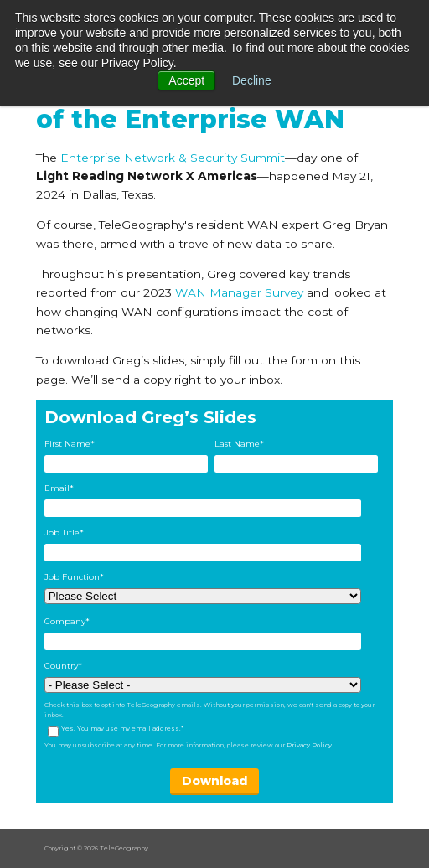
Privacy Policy (309, 745)
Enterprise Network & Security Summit (173, 158)
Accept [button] (186, 80)
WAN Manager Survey (239, 292)
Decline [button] (252, 80)
